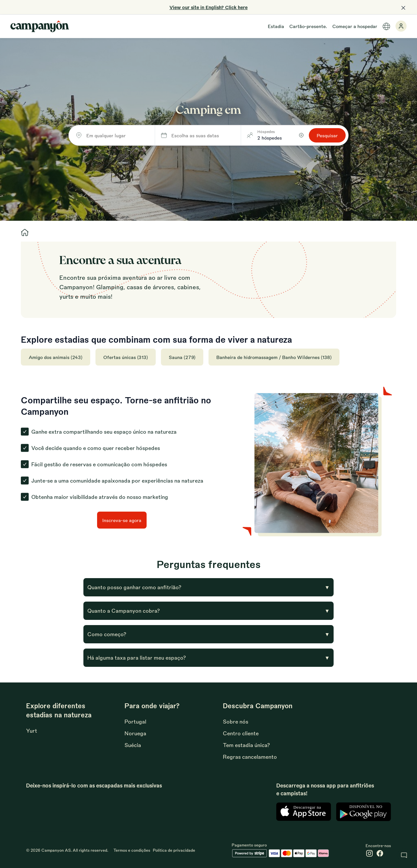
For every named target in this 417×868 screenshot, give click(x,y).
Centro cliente (241, 733)
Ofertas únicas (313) (126, 357)
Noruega (135, 733)
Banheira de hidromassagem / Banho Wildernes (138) (274, 357)
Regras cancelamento (250, 757)
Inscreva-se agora (122, 520)
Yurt (32, 731)
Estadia (276, 26)
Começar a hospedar (355, 26)
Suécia (133, 745)
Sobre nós (236, 721)
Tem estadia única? (246, 745)
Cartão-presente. (308, 26)
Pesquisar (327, 135)
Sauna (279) (182, 357)
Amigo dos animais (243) (56, 357)
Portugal (135, 721)
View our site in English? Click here (208, 7)
